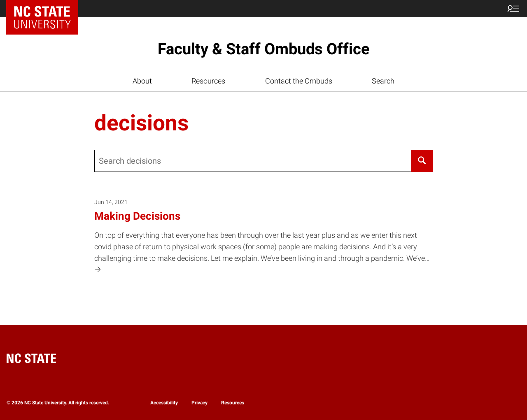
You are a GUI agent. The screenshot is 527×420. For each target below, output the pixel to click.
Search (383, 81)
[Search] (422, 161)
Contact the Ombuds (299, 81)
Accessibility (164, 403)
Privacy (199, 403)
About (142, 81)
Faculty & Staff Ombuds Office (264, 49)
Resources (208, 81)
